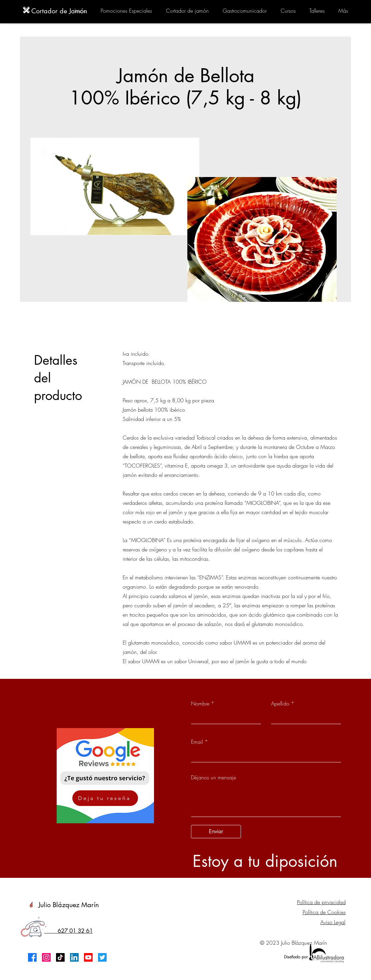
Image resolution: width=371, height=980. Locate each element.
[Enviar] (216, 832)
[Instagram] (46, 957)
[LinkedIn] (74, 957)
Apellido (280, 703)
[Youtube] (88, 957)
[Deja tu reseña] (105, 798)
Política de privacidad (321, 902)
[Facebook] (32, 957)
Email (197, 742)
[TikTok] (60, 957)
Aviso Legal (333, 922)
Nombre (200, 703)
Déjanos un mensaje (213, 777)
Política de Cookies (324, 912)
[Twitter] (102, 957)
